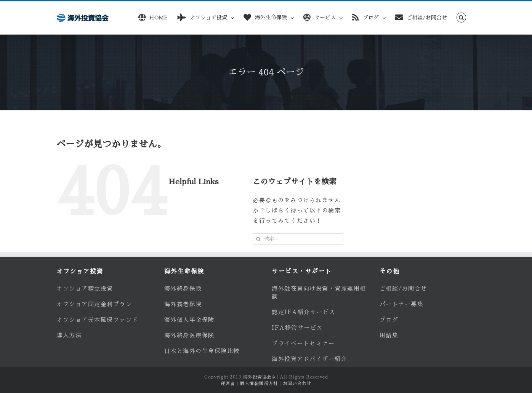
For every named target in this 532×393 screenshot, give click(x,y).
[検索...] (298, 239)
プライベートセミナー (303, 343)
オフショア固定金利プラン (94, 304)
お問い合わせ (297, 383)
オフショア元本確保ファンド (97, 320)
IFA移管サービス (297, 328)
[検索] (258, 239)
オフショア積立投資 (85, 288)
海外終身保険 (183, 288)
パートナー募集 (402, 304)
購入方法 (69, 335)
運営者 (228, 383)
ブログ (389, 320)
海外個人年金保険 (189, 320)
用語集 (389, 335)
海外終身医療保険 (189, 335)
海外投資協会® (259, 377)
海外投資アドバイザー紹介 (309, 359)
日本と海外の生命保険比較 (202, 351)
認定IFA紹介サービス (304, 312)
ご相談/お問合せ (403, 288)
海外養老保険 (183, 304)
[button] (461, 16)
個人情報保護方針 (259, 383)
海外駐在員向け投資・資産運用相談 (319, 292)
